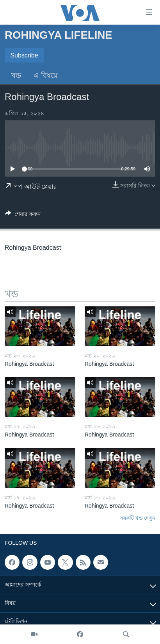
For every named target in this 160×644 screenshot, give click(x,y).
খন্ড (16, 75)
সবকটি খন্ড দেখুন (138, 518)
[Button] (23, 216)
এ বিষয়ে (46, 75)
